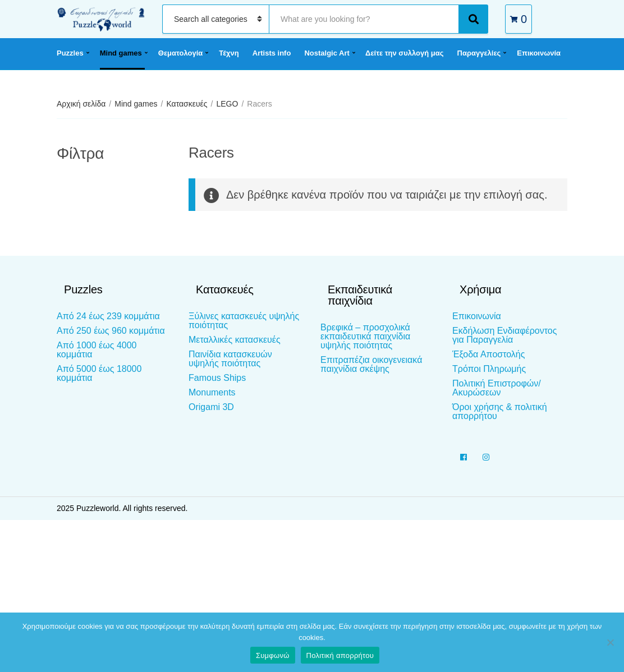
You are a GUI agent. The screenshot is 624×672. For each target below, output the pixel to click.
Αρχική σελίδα (81, 104)
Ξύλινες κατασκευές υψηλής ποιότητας (244, 321)
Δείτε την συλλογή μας (404, 53)
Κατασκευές (187, 104)
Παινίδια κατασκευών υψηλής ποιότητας (230, 359)
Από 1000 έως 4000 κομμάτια (97, 350)
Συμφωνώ (273, 655)
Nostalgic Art (327, 53)
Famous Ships (217, 378)
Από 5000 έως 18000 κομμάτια (99, 373)
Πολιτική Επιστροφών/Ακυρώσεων (497, 388)
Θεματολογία (180, 53)
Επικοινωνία (539, 53)
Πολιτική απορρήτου (340, 655)
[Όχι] (610, 642)
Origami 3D (211, 407)
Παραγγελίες (479, 53)
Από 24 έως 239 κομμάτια (108, 316)
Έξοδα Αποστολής (488, 354)
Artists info (272, 53)
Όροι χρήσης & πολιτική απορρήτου (500, 411)
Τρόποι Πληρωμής (489, 369)
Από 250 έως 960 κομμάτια (111, 331)
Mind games (121, 53)
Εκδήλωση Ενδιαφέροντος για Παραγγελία (504, 335)
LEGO (227, 104)
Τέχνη (229, 53)
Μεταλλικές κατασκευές (235, 340)
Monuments (212, 392)
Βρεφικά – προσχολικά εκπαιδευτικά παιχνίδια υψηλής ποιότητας (365, 336)
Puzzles (70, 53)
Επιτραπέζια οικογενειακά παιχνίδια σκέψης (371, 364)
